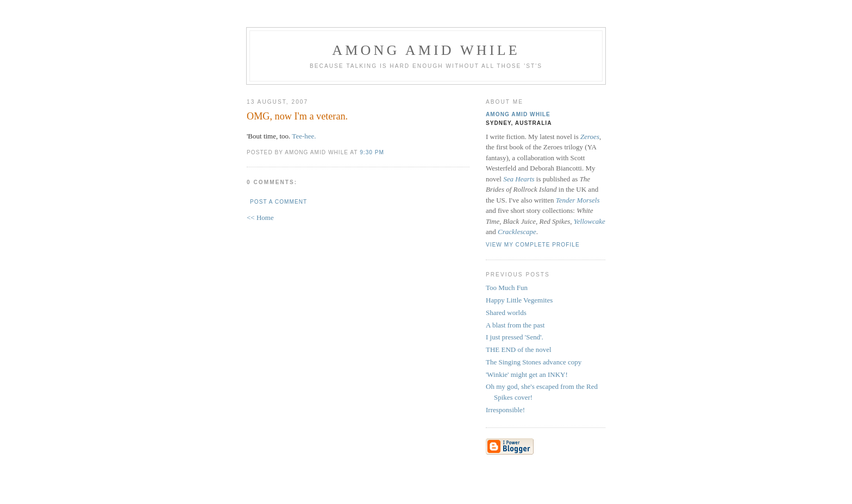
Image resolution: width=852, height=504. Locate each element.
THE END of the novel (519, 349)
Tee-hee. (304, 136)
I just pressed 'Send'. (515, 337)
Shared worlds (506, 313)
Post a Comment (278, 202)
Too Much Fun (507, 288)
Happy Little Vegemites (519, 300)
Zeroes (590, 137)
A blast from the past (515, 325)
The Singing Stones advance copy (534, 362)
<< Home (260, 218)
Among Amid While (426, 50)
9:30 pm (372, 152)
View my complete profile (533, 245)
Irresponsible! (505, 410)
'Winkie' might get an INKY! (527, 374)
